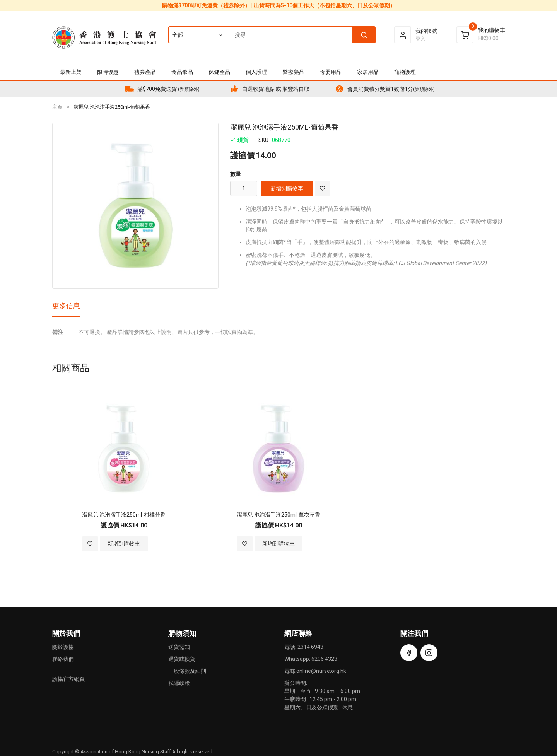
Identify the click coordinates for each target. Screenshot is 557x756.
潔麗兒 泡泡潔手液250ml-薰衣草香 (278, 515)
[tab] (66, 309)
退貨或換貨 (182, 659)
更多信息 (66, 306)
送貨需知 (179, 647)
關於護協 (63, 647)
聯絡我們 (63, 659)
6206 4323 (324, 659)
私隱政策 (179, 683)
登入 (420, 39)
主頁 (57, 107)
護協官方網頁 (68, 679)
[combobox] (272, 35)
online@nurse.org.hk (321, 671)
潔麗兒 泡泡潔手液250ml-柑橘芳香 (124, 515)
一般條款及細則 (187, 671)
